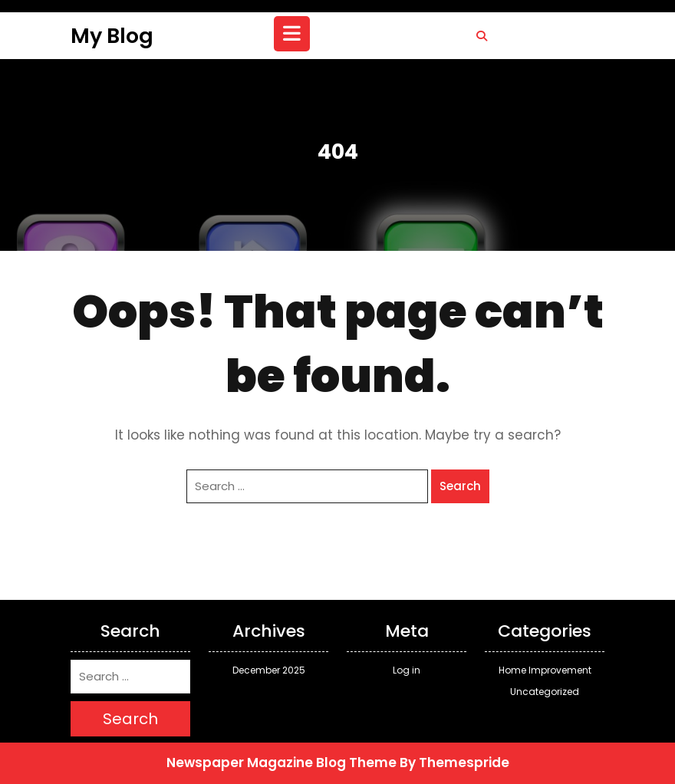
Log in (407, 670)
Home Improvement (545, 670)
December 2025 (269, 670)
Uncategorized (545, 692)
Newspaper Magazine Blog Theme (282, 763)
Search (460, 486)
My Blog (112, 36)
